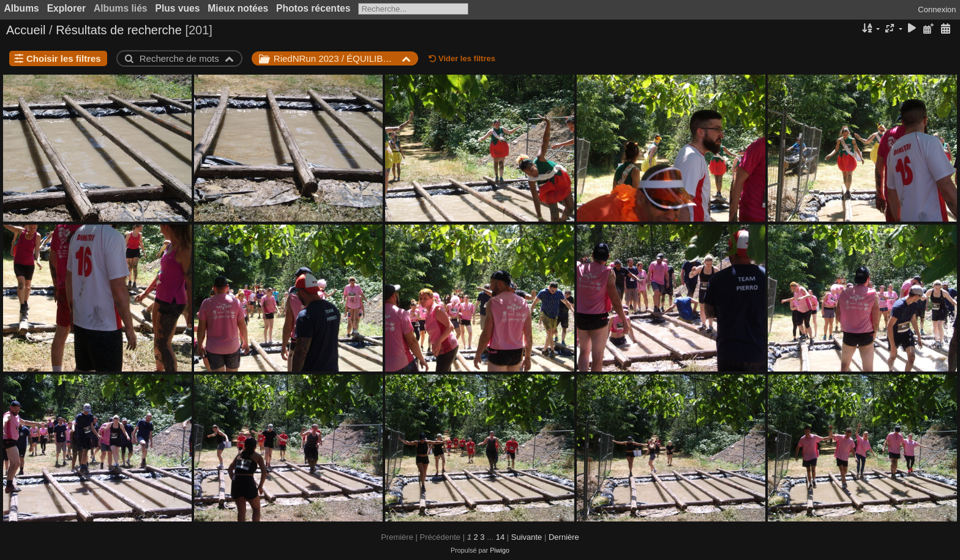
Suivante (527, 537)
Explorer (66, 8)
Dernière (564, 537)
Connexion (937, 9)
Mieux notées (238, 8)
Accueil (26, 30)
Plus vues (178, 8)
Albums (22, 8)
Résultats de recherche (119, 30)
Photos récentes (313, 8)
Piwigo (500, 550)
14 (500, 537)
